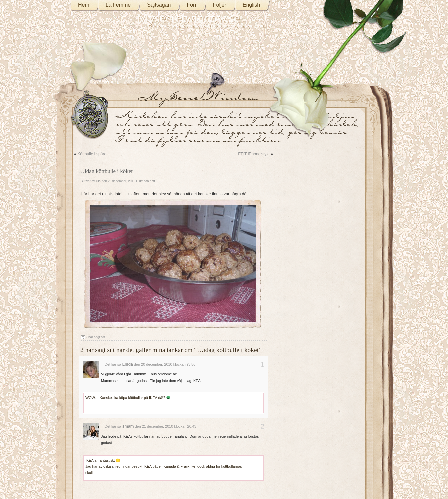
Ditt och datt (146, 181)
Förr (192, 5)
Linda (128, 364)
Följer (220, 5)
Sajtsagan (159, 5)
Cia (98, 181)
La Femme (118, 5)
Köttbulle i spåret (92, 154)
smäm (128, 426)
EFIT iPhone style (254, 154)
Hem (84, 5)
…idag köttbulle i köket (106, 171)
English (251, 5)
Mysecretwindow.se (188, 18)
